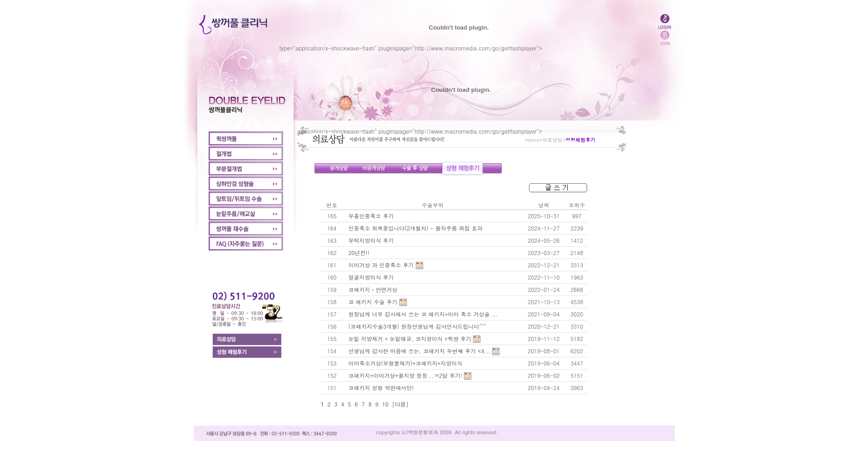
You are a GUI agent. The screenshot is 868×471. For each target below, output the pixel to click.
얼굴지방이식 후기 (371, 277)
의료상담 (552, 140)
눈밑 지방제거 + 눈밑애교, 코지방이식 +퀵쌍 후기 (410, 338)
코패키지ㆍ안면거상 (373, 289)
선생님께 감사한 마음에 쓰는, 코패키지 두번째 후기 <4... (420, 351)
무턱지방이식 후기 (371, 240)
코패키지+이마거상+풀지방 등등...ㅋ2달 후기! (406, 375)
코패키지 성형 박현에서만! (381, 388)
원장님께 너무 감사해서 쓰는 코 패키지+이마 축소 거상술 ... (423, 314)
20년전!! (359, 253)
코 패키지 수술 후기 (373, 302)
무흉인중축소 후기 (371, 216)
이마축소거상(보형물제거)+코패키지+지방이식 (406, 363)
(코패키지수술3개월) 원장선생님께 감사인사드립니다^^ (417, 326)
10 (385, 404)
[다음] (400, 404)
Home (532, 140)
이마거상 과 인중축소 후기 (381, 265)
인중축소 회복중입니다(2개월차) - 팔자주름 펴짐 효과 (416, 228)
